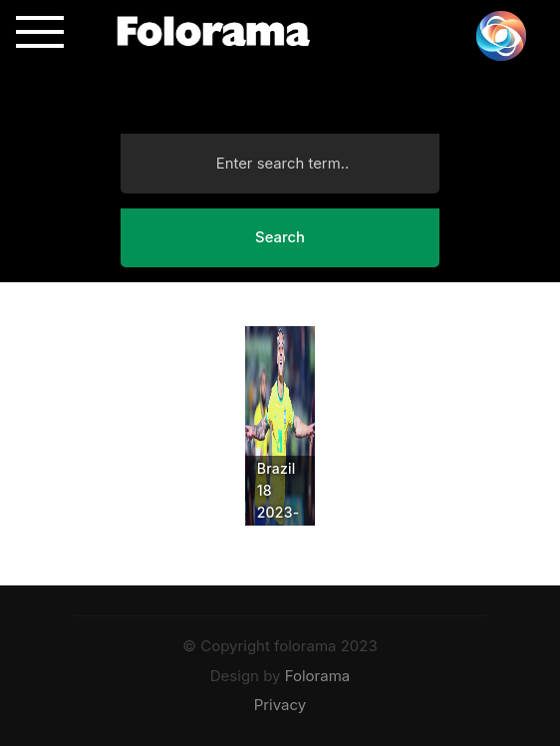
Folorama (318, 676)
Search (280, 237)
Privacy (280, 705)
